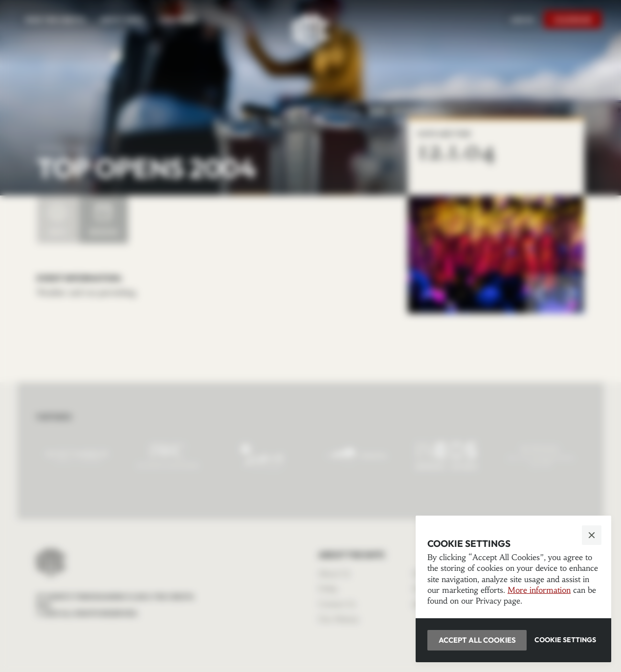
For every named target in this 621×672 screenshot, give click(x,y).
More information (539, 590)
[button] (310, 336)
